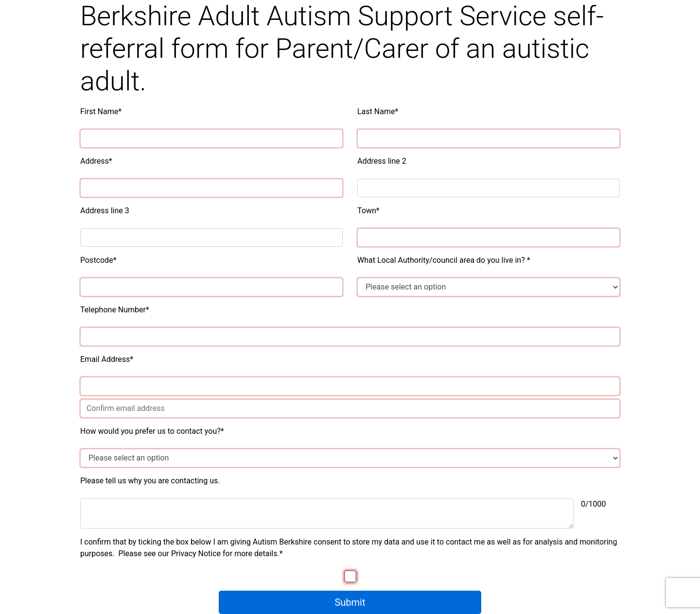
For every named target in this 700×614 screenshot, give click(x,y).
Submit (350, 602)
